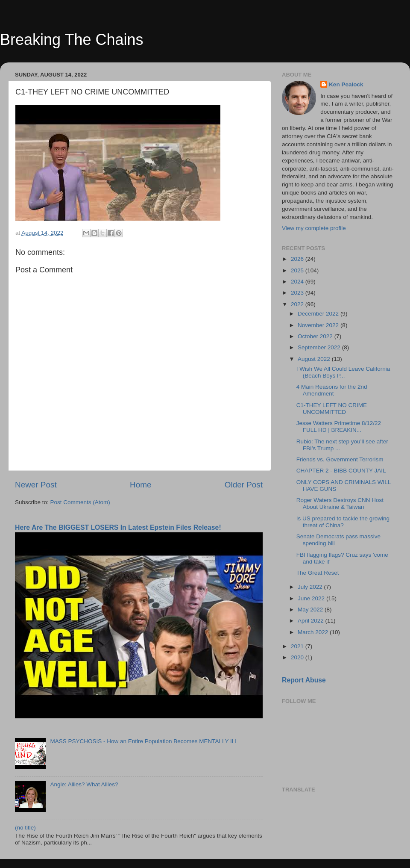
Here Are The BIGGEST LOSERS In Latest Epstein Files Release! (118, 527)
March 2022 (314, 632)
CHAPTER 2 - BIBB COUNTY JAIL (341, 471)
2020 (298, 657)
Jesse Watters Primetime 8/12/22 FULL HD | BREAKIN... (339, 427)
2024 (298, 282)
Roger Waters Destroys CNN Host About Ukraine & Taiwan (340, 503)
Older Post (244, 485)
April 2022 (312, 621)
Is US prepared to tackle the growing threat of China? (343, 522)
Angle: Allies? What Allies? (84, 784)
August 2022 (315, 359)
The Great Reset (318, 573)
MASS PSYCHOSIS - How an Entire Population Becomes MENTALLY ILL (144, 741)
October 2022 (316, 336)
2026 (298, 259)
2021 (298, 646)
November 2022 (319, 325)
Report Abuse (304, 680)
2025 (298, 270)
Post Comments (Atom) (80, 502)
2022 (298, 304)
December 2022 (319, 314)
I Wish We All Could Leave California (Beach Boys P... (343, 372)
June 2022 (312, 598)
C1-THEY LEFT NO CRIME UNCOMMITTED (332, 409)
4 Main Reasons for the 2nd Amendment (332, 390)
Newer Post (36, 485)
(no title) (25, 828)
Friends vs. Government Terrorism (340, 459)
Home (141, 485)
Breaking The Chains (72, 40)
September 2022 (320, 347)
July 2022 (311, 587)
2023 (298, 293)
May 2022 (311, 610)
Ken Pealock (346, 84)
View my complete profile (314, 228)
